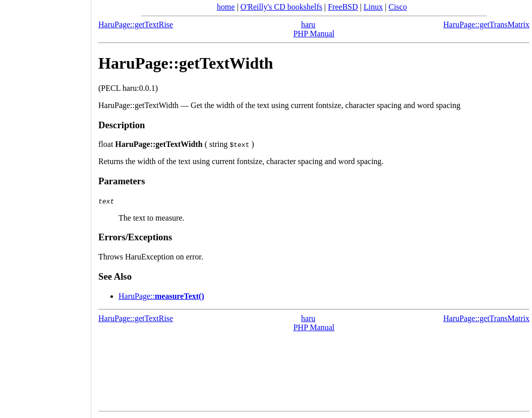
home (226, 7)
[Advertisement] (45, 205)
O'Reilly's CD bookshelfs (281, 7)
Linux (373, 7)
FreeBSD (343, 7)
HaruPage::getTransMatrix (486, 24)
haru (308, 24)
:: (161, 296)
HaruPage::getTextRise (136, 24)
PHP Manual (314, 34)
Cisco (397, 7)
